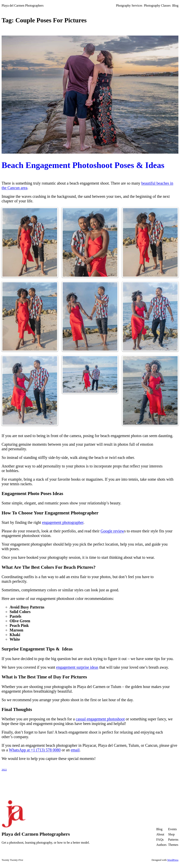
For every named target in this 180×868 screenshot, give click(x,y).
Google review (112, 531)
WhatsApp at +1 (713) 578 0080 (35, 750)
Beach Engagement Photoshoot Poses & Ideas (83, 165)
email (75, 750)
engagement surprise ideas (77, 667)
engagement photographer (63, 522)
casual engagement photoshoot (100, 719)
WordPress (173, 860)
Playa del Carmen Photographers (23, 5)
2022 (4, 770)
